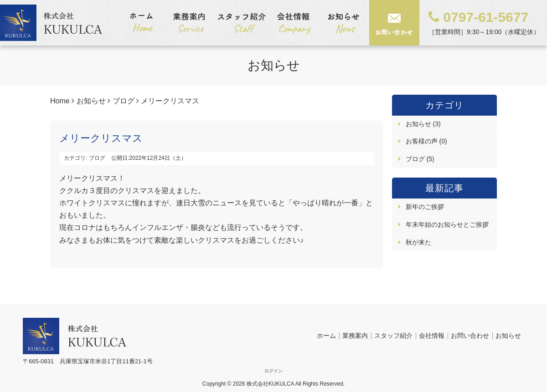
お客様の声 (423, 141)
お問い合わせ (470, 336)
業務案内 (355, 336)
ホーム (326, 336)
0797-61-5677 (478, 17)
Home (60, 101)
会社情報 (432, 336)
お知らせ (91, 101)
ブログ (124, 101)
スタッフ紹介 (393, 336)
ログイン (273, 371)
